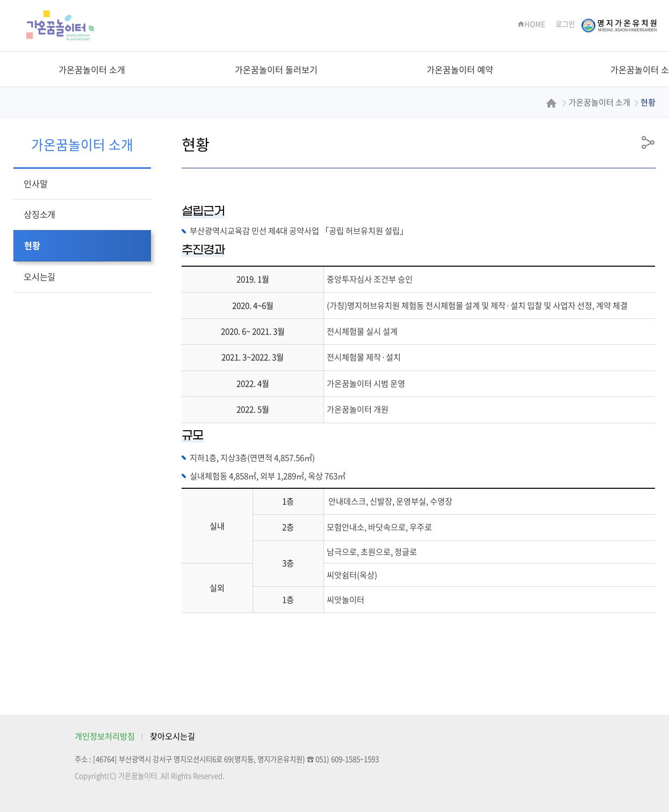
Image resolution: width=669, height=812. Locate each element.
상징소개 (39, 214)
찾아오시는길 (172, 736)
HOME (531, 24)
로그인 (565, 24)
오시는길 (39, 276)
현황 (32, 245)
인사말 (35, 183)
